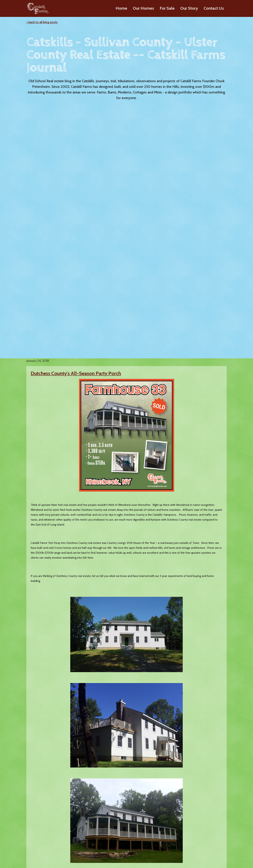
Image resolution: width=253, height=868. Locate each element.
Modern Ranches (66, 820)
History (148, 820)
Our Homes (143, 8)
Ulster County (156, 702)
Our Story (189, 8)
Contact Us (214, 8)
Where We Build (153, 850)
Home (121, 8)
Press (146, 838)
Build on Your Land (67, 850)
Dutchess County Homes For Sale (117, 839)
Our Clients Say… (154, 844)
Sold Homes (107, 853)
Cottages (61, 838)
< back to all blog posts (42, 22)
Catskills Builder (106, 712)
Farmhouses (63, 832)
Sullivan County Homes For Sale (116, 828)
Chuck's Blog (195, 823)
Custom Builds (196, 835)
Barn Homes (63, 826)
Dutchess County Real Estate (85, 684)
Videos (148, 832)
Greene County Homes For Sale (119, 847)
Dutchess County (197, 702)
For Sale (167, 8)
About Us (149, 826)
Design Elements (66, 844)
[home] (38, 8)
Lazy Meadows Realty (200, 829)
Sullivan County (119, 702)
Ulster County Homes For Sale (118, 820)
